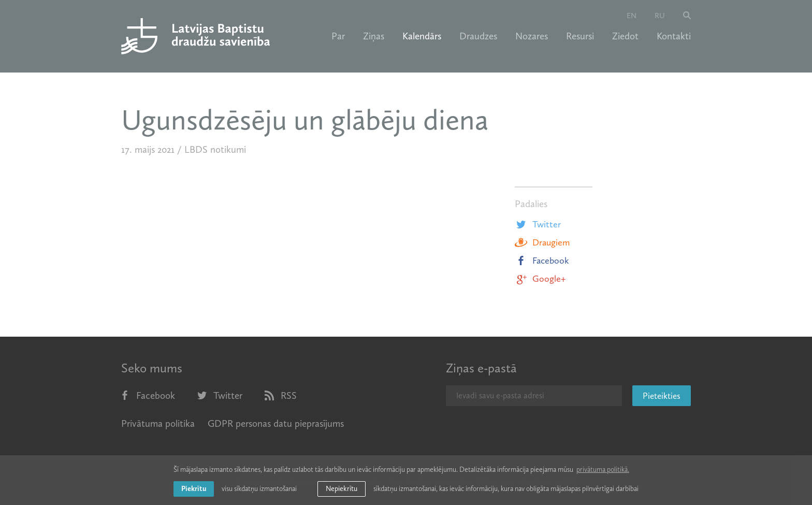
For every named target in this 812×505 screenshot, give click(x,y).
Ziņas (374, 36)
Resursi (580, 36)
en (632, 16)
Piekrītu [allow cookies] (194, 489)
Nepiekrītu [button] (342, 489)
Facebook (542, 261)
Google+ (540, 279)
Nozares (532, 36)
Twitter (538, 224)
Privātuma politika (158, 423)
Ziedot (625, 36)
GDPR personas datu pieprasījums (276, 423)
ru (660, 16)
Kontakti (674, 36)
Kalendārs (422, 36)
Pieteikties (662, 396)
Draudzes (478, 36)
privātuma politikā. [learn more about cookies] (603, 470)
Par (338, 36)
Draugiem (542, 242)
